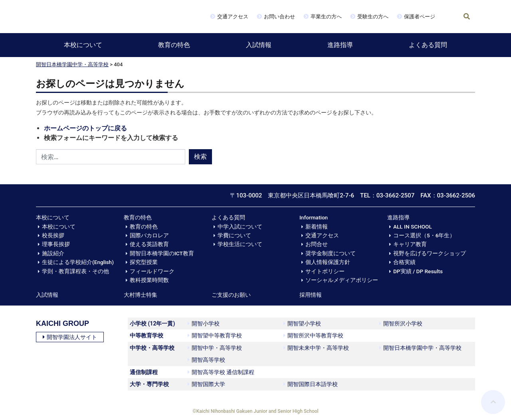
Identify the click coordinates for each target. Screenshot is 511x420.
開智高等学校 (206, 360)
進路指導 (340, 45)
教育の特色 (174, 45)
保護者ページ (420, 17)
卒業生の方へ (326, 17)
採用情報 (311, 295)
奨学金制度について (331, 253)
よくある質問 (428, 45)
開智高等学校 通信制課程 (221, 372)
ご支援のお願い (231, 295)
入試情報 (259, 45)
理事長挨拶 (56, 244)
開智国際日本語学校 (311, 384)
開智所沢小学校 (401, 323)
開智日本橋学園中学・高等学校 (72, 64)
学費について (234, 235)
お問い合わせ (279, 17)
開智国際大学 (206, 384)
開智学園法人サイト (70, 337)
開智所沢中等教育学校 (313, 335)
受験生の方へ (373, 17)
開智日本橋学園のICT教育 (162, 253)
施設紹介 (53, 253)
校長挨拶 (53, 235)
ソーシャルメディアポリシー (342, 280)
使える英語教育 (149, 244)
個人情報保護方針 (328, 262)
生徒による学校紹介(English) (78, 262)
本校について (83, 45)
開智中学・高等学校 (215, 348)
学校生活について (240, 244)
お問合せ (317, 244)
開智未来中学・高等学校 (316, 348)
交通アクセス (233, 17)
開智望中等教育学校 (215, 335)
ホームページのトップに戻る (85, 128)
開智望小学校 (302, 323)
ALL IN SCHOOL (413, 227)
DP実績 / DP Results (418, 271)
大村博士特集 (141, 295)
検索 (200, 157)
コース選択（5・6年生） (424, 235)
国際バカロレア (149, 235)
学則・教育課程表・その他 (75, 271)
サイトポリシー (325, 271)
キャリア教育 (410, 244)
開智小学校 (204, 323)
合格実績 (404, 262)
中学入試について (240, 227)
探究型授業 (144, 262)
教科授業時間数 (149, 280)
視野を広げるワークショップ (430, 253)
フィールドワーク (152, 271)
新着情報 (317, 227)
